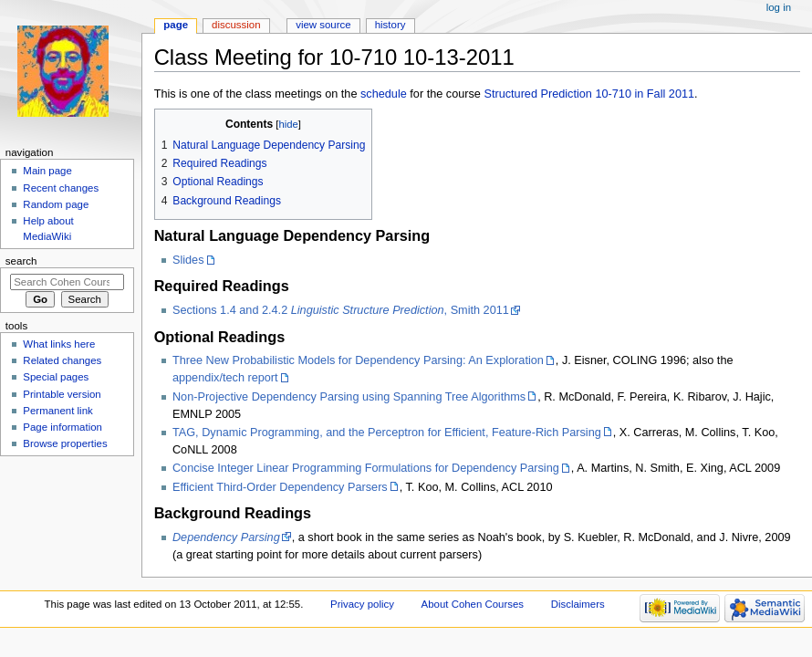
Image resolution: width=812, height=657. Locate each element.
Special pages (56, 377)
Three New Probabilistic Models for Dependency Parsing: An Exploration (358, 360)
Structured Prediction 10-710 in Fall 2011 (589, 94)
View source (323, 25)
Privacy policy (362, 604)
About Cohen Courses (473, 604)
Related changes (62, 360)
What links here (59, 344)
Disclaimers (578, 604)
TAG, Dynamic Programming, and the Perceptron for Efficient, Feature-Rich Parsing (387, 433)
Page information (62, 427)
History (390, 25)
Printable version (62, 394)
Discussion (236, 25)
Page (176, 25)
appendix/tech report (225, 378)
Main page (47, 171)
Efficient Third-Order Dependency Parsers (280, 487)
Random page (56, 204)
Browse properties (65, 443)
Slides (188, 260)
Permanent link (57, 411)
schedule (384, 94)
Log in (779, 7)
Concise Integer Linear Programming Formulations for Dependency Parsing (366, 468)
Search (21, 261)
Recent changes (61, 188)
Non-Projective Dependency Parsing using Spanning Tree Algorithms (349, 397)
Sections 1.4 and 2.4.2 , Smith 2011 (341, 310)
